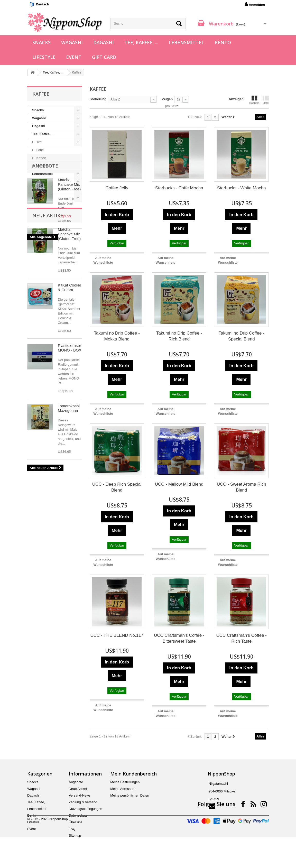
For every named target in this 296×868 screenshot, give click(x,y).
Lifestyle (44, 57)
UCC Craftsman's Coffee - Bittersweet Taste (179, 638)
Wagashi (72, 42)
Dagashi (104, 42)
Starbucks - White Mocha (242, 188)
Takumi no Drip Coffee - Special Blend (242, 336)
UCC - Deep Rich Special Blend (117, 487)
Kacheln (254, 100)
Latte (40, 150)
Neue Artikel (49, 307)
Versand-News (80, 795)
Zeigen (167, 99)
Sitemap (75, 835)
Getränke (43, 166)
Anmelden (255, 4)
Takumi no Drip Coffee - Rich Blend (179, 336)
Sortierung (98, 99)
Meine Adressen (122, 789)
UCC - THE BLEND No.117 (117, 635)
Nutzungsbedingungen (86, 809)
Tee (39, 142)
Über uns (76, 822)
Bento (223, 42)
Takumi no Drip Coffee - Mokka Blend (117, 336)
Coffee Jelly (117, 188)
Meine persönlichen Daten (130, 795)
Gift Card (104, 57)
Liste (266, 100)
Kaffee (41, 158)
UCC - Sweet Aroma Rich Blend (242, 487)
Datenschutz (78, 815)
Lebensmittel (186, 42)
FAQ (72, 829)
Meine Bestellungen (125, 782)
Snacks (41, 42)
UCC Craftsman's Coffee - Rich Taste (241, 638)
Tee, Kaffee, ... (141, 42)
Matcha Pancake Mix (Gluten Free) (69, 236)
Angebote (45, 217)
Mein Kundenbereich (133, 774)
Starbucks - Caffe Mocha (179, 188)
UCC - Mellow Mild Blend (179, 484)
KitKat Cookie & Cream (70, 379)
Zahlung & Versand (83, 802)
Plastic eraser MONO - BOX (70, 440)
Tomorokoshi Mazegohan (69, 500)
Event (74, 57)
